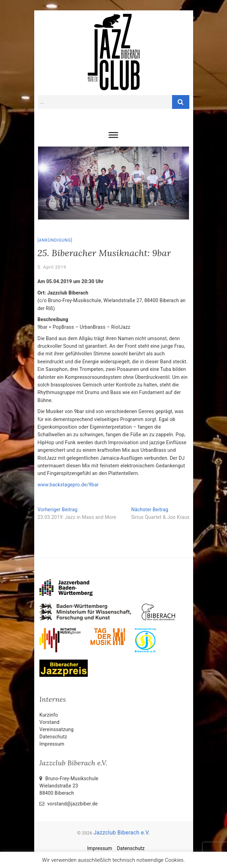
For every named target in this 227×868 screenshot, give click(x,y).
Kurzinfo (49, 715)
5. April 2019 (52, 267)
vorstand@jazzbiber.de (68, 804)
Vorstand (49, 722)
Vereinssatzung (56, 729)
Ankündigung (55, 240)
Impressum (52, 744)
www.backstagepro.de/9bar (68, 485)
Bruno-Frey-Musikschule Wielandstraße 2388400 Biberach (69, 786)
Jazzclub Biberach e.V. (121, 833)
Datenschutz (53, 737)
